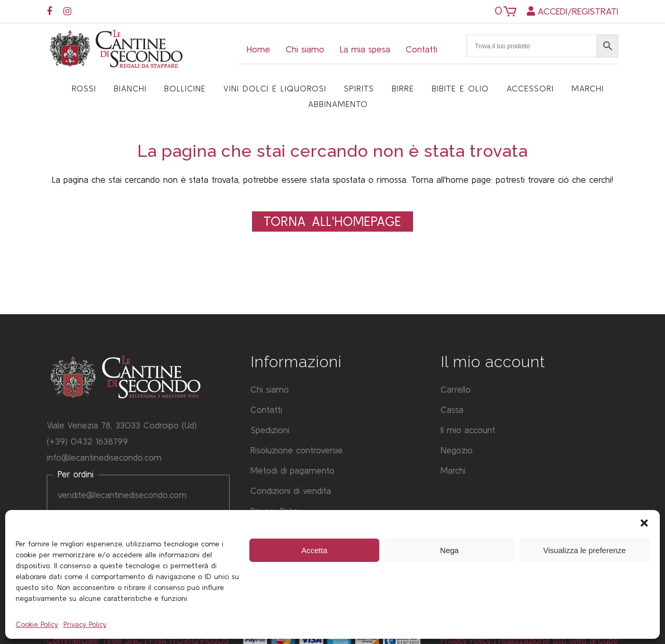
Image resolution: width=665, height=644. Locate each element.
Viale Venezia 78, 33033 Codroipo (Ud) (122, 425)
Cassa (452, 410)
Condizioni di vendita (291, 491)
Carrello (456, 389)
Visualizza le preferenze (585, 550)
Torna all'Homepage (332, 221)
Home (258, 49)
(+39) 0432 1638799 (87, 441)
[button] (644, 523)
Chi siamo (305, 49)
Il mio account (468, 430)
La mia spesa (365, 49)
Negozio (457, 450)
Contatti (422, 49)
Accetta (314, 550)
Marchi (453, 470)
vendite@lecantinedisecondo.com (122, 495)
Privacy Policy (85, 624)
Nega (449, 550)
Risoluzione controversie (297, 450)
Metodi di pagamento (292, 470)
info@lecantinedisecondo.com (104, 457)
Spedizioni (270, 430)
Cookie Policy (37, 624)
